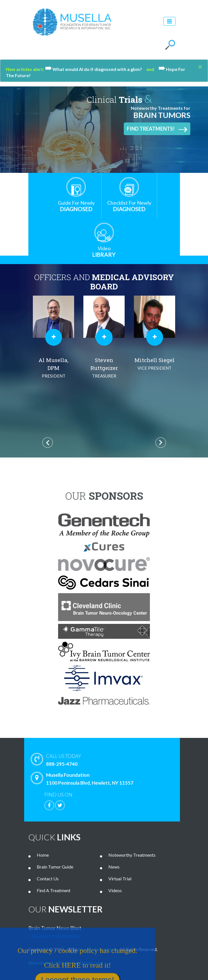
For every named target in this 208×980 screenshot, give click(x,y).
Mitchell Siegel (155, 364)
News (114, 867)
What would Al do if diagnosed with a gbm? (96, 69)
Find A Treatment (54, 890)
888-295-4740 (111, 760)
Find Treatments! (157, 129)
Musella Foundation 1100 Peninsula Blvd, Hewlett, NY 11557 (83, 779)
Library (104, 252)
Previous (48, 442)
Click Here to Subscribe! (55, 936)
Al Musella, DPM (54, 368)
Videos (115, 890)
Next (161, 442)
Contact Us (48, 879)
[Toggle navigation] (169, 21)
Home (43, 855)
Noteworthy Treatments (132, 855)
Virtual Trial (120, 879)
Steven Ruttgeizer (104, 368)
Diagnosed (76, 206)
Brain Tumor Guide (55, 867)
